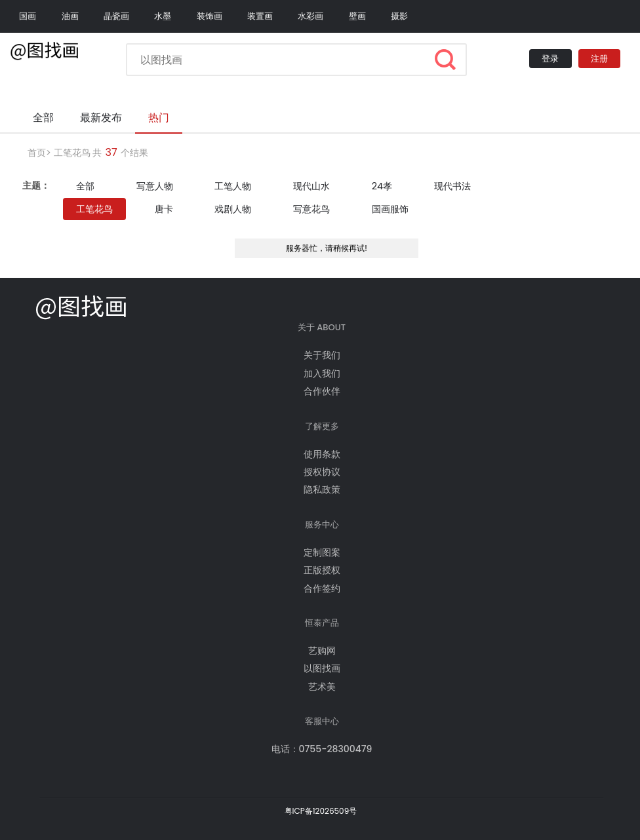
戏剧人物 (233, 209)
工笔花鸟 (72, 153)
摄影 (399, 16)
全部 (85, 186)
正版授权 (322, 570)
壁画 (357, 16)
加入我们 (322, 373)
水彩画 (310, 16)
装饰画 (210, 16)
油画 (70, 16)
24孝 (382, 186)
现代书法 (452, 186)
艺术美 (322, 687)
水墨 (163, 16)
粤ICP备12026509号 (321, 811)
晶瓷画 (116, 16)
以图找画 (322, 668)
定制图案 (322, 552)
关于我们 (322, 355)
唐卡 (164, 209)
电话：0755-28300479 (322, 749)
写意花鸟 (311, 209)
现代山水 (311, 186)
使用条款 (322, 454)
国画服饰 (390, 209)
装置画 (260, 16)
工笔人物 (233, 186)
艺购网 (322, 651)
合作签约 (322, 588)
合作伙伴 (322, 391)
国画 (28, 16)
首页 (37, 153)
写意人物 (155, 186)
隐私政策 (322, 489)
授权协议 (322, 472)
